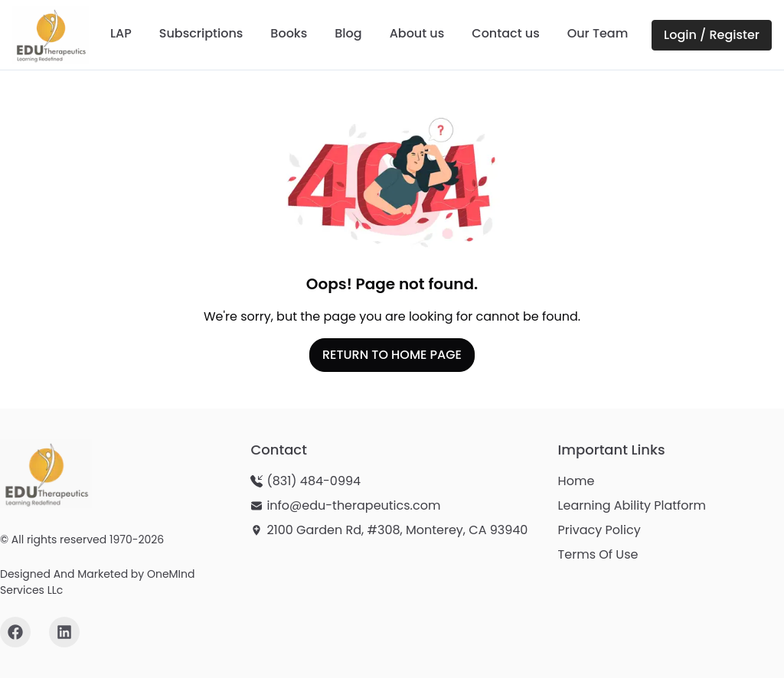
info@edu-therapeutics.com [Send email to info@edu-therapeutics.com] (353, 505)
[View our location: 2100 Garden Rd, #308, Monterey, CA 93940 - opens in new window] (389, 530)
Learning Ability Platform (632, 505)
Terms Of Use (598, 554)
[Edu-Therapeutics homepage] (46, 474)
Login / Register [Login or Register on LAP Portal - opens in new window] (712, 35)
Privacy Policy (599, 530)
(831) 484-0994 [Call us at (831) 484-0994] (314, 481)
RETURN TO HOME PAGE (392, 355)
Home (577, 481)
